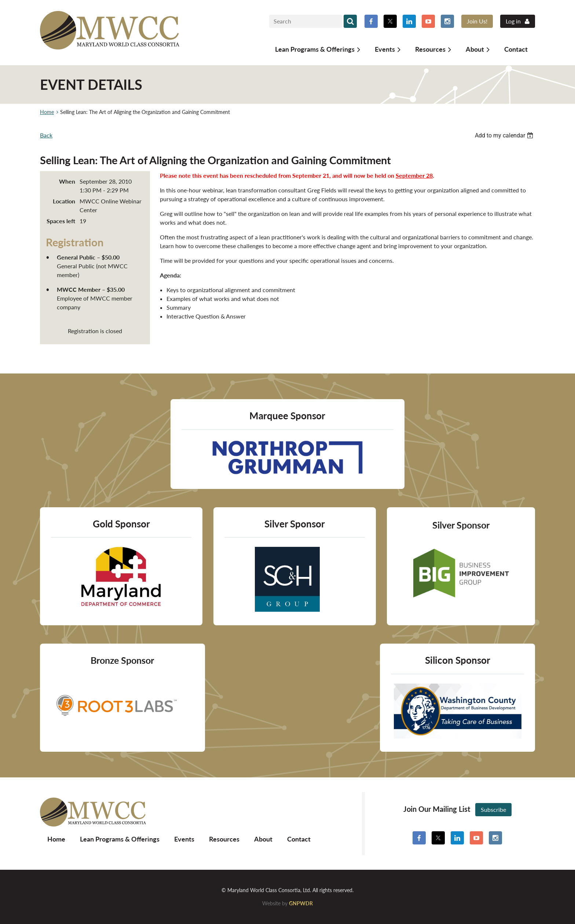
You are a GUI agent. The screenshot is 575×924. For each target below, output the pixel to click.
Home (47, 112)
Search (350, 21)
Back (46, 135)
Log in (513, 21)
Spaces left (61, 221)
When (67, 181)
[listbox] (505, 135)
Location (64, 201)
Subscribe (493, 809)
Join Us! (477, 21)
